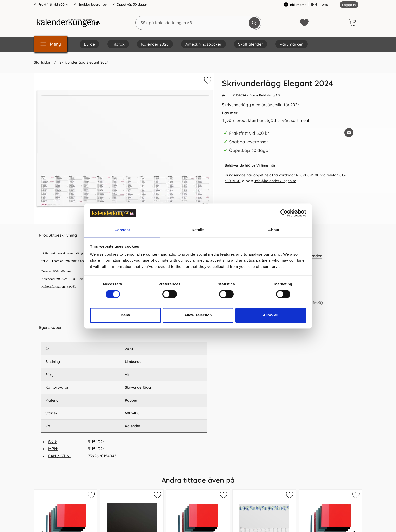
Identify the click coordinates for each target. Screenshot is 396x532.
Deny (125, 315)
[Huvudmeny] (51, 44)
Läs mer (230, 113)
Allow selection (198, 315)
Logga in (349, 5)
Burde (89, 44)
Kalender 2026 (155, 44)
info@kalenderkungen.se (275, 181)
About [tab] (274, 230)
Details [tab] (198, 230)
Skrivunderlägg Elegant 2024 (83, 62)
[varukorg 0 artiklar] (353, 23)
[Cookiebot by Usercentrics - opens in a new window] (284, 213)
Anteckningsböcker (203, 44)
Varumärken (291, 44)
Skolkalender (251, 44)
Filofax (118, 44)
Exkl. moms (320, 4)
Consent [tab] (122, 230)
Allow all (271, 315)
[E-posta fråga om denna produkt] (349, 133)
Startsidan (43, 62)
